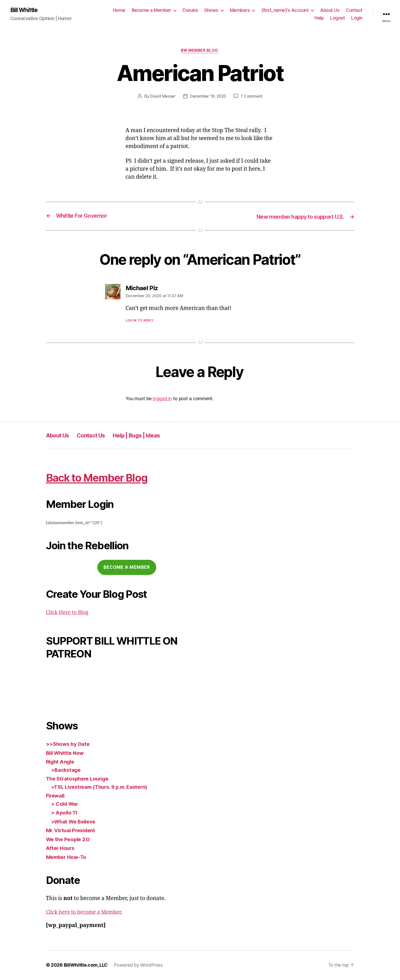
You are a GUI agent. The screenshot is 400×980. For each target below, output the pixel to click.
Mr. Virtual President (72, 831)
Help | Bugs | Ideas (148, 436)
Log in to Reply (140, 321)
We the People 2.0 (69, 840)
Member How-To (68, 858)
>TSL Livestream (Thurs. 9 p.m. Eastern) (103, 787)
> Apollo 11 (65, 813)
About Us (330, 10)
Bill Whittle (25, 10)
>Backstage (67, 770)
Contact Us (97, 436)
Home (119, 10)
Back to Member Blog (105, 478)
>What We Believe (75, 822)
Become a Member (152, 10)
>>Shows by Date (69, 745)
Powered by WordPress (138, 965)
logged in (162, 399)
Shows (211, 10)
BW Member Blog (200, 51)
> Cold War (66, 804)
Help (319, 18)
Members (240, 10)
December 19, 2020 (208, 97)
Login (357, 18)
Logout (337, 18)
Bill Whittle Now (67, 753)
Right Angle (61, 762)
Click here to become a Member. (87, 913)
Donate (190, 10)
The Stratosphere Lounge (79, 779)
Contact (354, 10)
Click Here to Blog (69, 613)
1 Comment (253, 97)
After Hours (61, 849)
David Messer (162, 97)
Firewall (56, 796)
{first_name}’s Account (285, 10)
